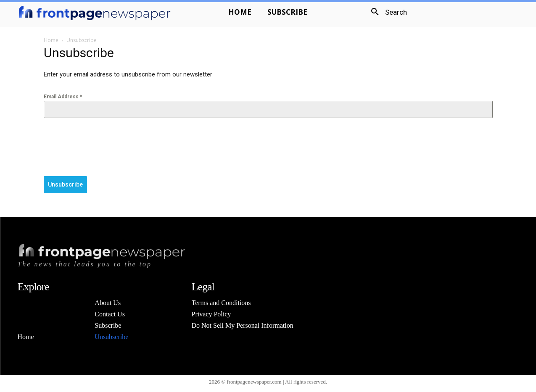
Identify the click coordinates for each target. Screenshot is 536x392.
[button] (386, 12)
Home (51, 40)
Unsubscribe (65, 184)
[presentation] (108, 147)
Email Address (63, 97)
